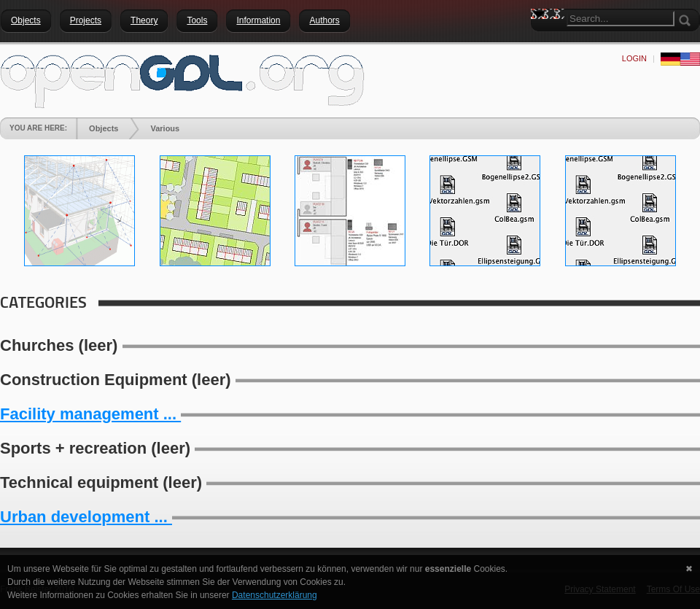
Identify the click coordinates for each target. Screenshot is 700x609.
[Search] (621, 19)
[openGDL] (182, 79)
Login (634, 58)
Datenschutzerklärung (275, 595)
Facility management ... (90, 414)
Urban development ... (86, 517)
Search (542, 40)
